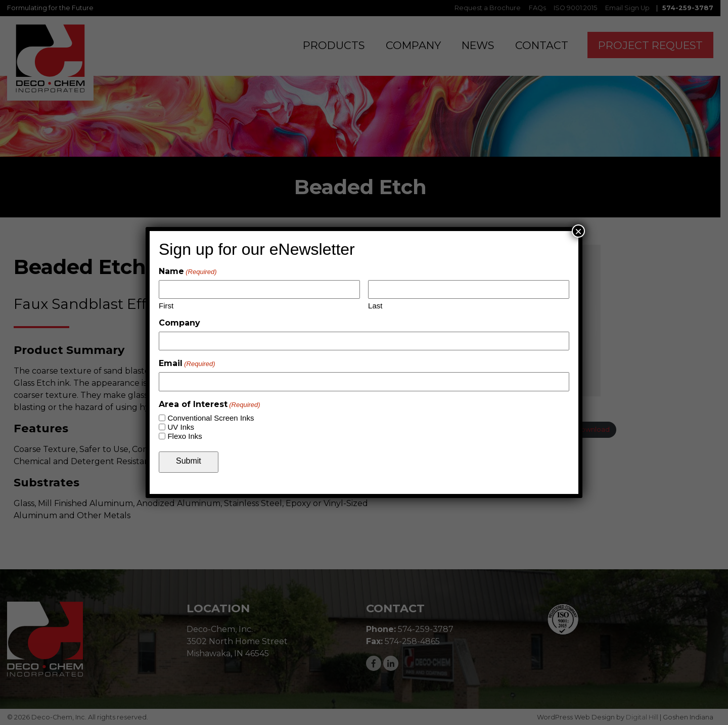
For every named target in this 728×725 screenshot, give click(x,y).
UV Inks (181, 427)
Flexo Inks (185, 436)
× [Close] (578, 231)
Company (179, 323)
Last (375, 306)
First (166, 306)
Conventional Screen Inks (211, 418)
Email (187, 363)
